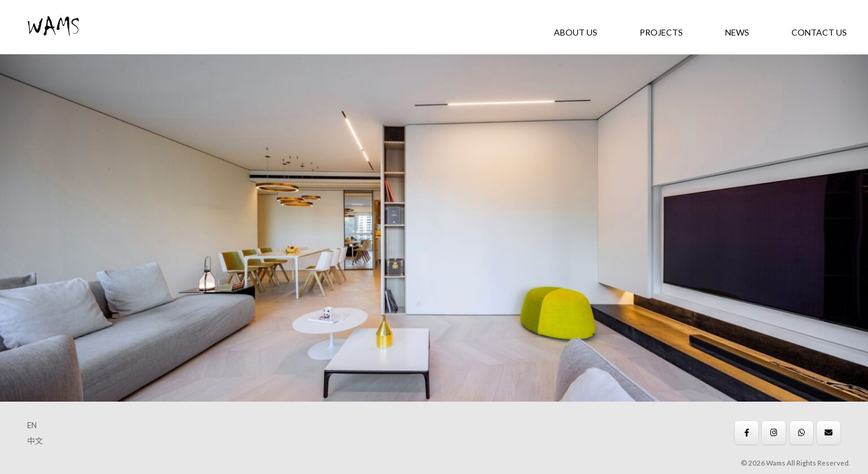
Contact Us (819, 32)
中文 (35, 441)
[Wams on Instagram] (774, 433)
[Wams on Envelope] (829, 433)
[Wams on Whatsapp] (801, 433)
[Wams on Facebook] (747, 433)
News (737, 32)
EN (32, 425)
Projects (661, 32)
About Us (576, 32)
